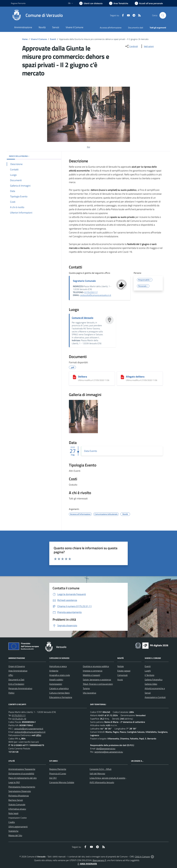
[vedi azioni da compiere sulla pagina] (147, 46)
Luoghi (148, 671)
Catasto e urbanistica (59, 688)
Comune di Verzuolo (83, 318)
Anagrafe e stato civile (60, 675)
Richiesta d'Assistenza (19, 796)
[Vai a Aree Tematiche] (119, 3)
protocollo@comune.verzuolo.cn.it (96, 295)
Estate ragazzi (124, 671)
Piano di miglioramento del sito (23, 778)
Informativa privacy (17, 809)
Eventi (53, 39)
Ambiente (54, 671)
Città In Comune (142, 857)
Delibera (82, 377)
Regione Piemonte (58, 769)
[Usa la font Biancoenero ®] (91, 3)
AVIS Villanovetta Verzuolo (102, 782)
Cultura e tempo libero (59, 693)
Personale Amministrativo (20, 688)
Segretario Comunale (84, 281)
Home (25, 39)
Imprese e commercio (93, 671)
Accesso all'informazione (111, 28)
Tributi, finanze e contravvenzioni (98, 684)
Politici (11, 693)
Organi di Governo (17, 666)
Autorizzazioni (56, 684)
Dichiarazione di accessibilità (21, 773)
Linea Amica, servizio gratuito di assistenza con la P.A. (114, 778)
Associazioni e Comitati (155, 697)
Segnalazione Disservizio (20, 791)
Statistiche (13, 831)
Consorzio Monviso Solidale (62, 782)
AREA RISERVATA (87, 864)
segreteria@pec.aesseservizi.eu (109, 752)
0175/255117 (91, 292)
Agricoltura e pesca (58, 666)
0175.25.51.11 (19, 715)
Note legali (13, 813)
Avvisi (120, 680)
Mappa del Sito (15, 835)
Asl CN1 (53, 778)
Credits (12, 822)
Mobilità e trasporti (91, 675)
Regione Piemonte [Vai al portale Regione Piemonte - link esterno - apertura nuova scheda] (18, 3)
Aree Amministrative (18, 671)
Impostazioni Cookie (18, 818)
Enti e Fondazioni (16, 684)
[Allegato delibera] (122, 377)
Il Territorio (149, 675)
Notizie (121, 666)
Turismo (86, 688)
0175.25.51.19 (19, 719)
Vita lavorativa (89, 693)
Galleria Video (151, 684)
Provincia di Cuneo (58, 773)
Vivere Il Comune (39, 39)
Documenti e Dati (16, 680)
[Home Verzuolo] (37, 15)
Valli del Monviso (97, 773)
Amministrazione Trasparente (22, 769)
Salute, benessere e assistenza (97, 680)
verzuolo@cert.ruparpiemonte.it (29, 729)
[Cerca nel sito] (163, 15)
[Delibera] (74, 377)
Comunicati (122, 675)
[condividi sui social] (131, 46)
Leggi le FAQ (14, 782)
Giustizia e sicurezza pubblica (96, 666)
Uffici (11, 675)
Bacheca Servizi (16, 800)
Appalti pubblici (56, 680)
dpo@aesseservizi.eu (106, 748)
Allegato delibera (135, 377)
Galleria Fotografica (154, 680)
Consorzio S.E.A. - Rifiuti (101, 769)
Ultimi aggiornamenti (18, 827)
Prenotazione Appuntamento (22, 787)
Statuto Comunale (17, 804)
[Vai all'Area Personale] (149, 3)
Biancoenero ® (99, 860)
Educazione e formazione (61, 697)
